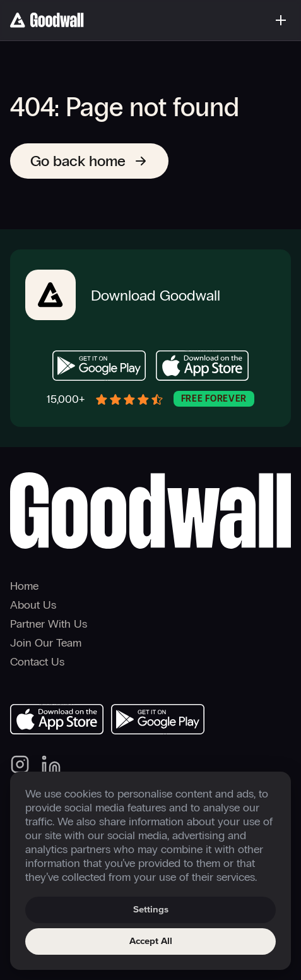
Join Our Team (46, 643)
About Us (33, 605)
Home (24, 586)
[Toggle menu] (281, 20)
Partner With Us (49, 624)
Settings (151, 910)
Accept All (151, 941)
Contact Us (37, 662)
